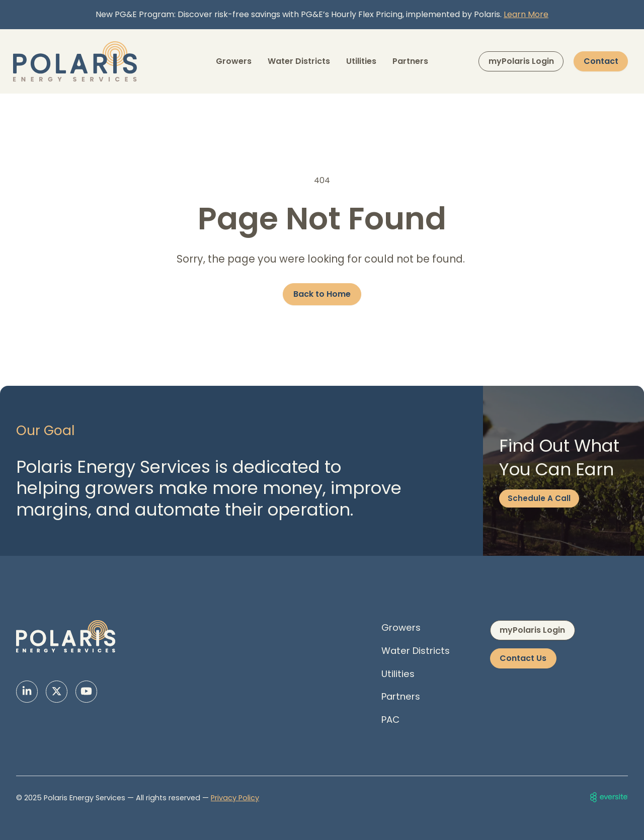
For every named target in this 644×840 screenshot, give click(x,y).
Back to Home (322, 294)
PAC (390, 720)
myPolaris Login (521, 61)
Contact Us (523, 658)
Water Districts (299, 61)
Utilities (361, 61)
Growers (234, 61)
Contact (601, 61)
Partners (410, 61)
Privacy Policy (235, 798)
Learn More (526, 14)
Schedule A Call (539, 498)
